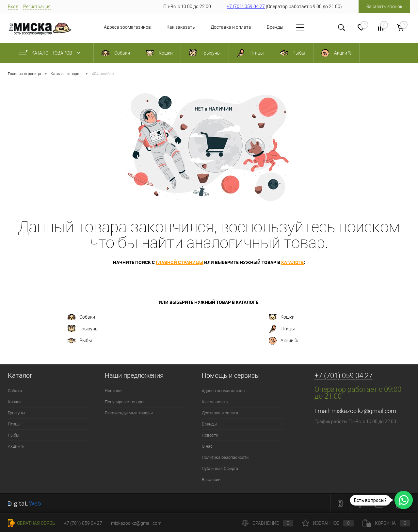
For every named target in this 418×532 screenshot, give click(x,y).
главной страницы (179, 262)
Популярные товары (125, 402)
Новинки (113, 391)
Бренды (258, 27)
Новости (291, 27)
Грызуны (83, 329)
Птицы (282, 329)
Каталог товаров (51, 53)
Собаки (81, 317)
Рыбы (80, 341)
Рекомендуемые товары (129, 413)
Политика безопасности (225, 457)
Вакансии (211, 480)
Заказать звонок (384, 7)
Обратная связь (32, 523)
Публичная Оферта (220, 468)
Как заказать (164, 27)
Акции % (283, 341)
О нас (207, 446)
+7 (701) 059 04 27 (246, 7)
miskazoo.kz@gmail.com (364, 411)
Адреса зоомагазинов (110, 27)
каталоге (292, 262)
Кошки (282, 317)
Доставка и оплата (214, 27)
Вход (13, 7)
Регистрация (37, 7)
